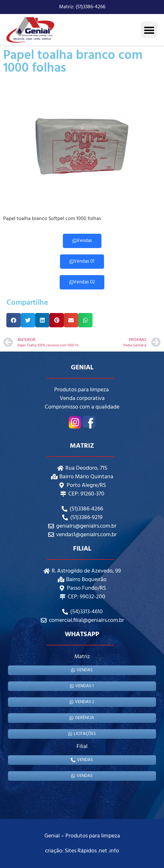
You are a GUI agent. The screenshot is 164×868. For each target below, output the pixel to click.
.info (114, 851)
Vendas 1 (82, 686)
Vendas (82, 241)
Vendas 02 (82, 282)
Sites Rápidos (81, 851)
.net (103, 851)
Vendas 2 (82, 702)
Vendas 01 (82, 261)
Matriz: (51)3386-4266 (82, 7)
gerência (82, 718)
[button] (149, 30)
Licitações (82, 734)
